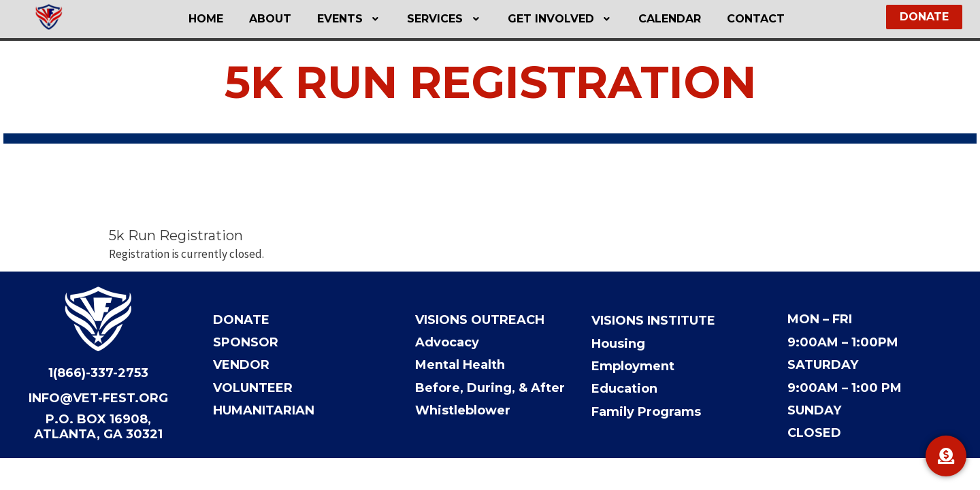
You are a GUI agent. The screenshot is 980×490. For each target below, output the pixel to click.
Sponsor (246, 343)
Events (356, 19)
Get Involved (554, 19)
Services (444, 19)
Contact (737, 19)
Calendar (657, 19)
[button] (356, 19)
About (282, 19)
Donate (241, 321)
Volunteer (253, 388)
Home (224, 19)
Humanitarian (264, 410)
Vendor (241, 365)
